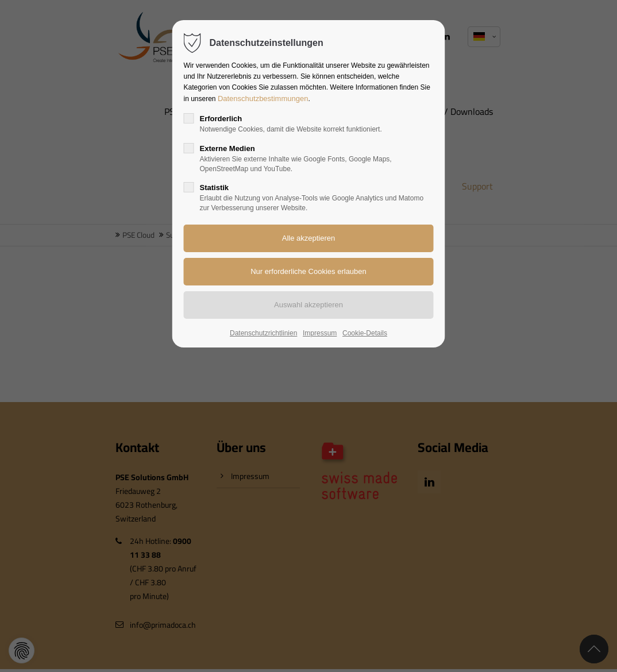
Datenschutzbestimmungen (263, 99)
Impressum (320, 333)
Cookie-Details (365, 333)
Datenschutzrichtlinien (263, 333)
